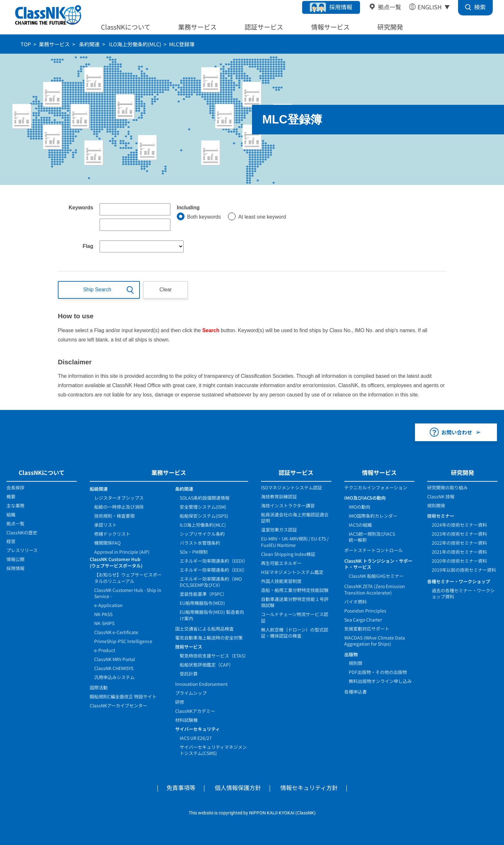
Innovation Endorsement (201, 684)
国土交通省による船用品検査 (204, 629)
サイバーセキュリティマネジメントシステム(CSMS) (213, 750)
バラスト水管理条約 (200, 543)
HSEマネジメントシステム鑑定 (292, 572)
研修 (180, 702)
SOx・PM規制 (194, 552)
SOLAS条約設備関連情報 (205, 498)
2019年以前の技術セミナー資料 (464, 570)
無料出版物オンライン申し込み (380, 681)
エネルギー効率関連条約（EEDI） (214, 561)
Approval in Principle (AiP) (122, 552)
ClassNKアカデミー (195, 711)
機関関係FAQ (107, 543)
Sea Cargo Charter (363, 620)
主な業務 (15, 505)
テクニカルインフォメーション (376, 487)
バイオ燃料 (355, 602)
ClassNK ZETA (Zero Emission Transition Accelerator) (375, 589)
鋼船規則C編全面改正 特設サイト (123, 696)
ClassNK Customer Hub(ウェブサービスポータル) (116, 562)
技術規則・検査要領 (114, 516)
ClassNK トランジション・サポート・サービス (378, 564)
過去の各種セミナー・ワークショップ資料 (463, 594)
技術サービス (189, 647)
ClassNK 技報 (441, 496)
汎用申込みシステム (114, 677)
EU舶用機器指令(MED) (202, 603)
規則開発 (436, 505)
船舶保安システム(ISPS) (204, 516)
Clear (166, 290)
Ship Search (97, 290)
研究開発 (390, 27)
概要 (11, 496)
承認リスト (105, 525)
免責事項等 (181, 787)
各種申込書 (355, 692)
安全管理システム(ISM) (203, 507)
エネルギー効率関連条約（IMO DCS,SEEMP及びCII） (211, 582)
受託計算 (189, 674)
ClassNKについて (126, 27)
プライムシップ (191, 693)
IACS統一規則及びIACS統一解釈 (372, 537)
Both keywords (204, 217)
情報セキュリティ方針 (309, 787)
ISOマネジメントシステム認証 (292, 487)
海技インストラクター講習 (288, 505)
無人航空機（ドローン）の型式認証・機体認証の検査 (295, 633)
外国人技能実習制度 (281, 581)
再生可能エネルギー (281, 563)
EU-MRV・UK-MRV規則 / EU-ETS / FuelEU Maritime (295, 542)
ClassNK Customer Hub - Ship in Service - (128, 593)
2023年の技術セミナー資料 (459, 534)
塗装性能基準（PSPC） (203, 594)
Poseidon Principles (365, 611)
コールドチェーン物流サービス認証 (295, 617)
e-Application (108, 605)
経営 (11, 541)
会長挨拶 (15, 487)
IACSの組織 (360, 525)
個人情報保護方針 (238, 787)
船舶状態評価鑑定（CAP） (207, 665)
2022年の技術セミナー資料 (459, 543)
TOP (26, 44)
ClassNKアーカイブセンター (118, 705)
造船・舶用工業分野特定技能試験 (295, 590)
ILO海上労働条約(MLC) (134, 44)
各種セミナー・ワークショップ (459, 581)
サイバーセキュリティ (198, 729)
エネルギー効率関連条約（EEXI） (213, 570)
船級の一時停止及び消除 (119, 507)
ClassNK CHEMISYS (114, 668)
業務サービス (197, 27)
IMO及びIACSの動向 (365, 498)
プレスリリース (22, 550)
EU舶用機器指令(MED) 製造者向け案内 (212, 615)
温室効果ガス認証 (279, 530)
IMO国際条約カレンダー (373, 516)
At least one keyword (262, 217)
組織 (11, 514)
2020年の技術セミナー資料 (459, 561)
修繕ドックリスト (112, 534)
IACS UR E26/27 (196, 738)
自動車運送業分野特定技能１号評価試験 (295, 602)
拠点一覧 (390, 7)
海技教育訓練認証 (279, 496)
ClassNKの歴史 (22, 532)
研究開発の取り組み (447, 487)
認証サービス (264, 27)
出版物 (351, 654)
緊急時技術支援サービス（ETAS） (214, 656)
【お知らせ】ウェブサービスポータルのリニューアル (128, 578)
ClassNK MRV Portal (115, 659)
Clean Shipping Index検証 (288, 554)
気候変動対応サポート (367, 629)
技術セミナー (441, 516)
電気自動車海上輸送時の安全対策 (209, 638)
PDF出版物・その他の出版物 (378, 672)
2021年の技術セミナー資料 (459, 552)
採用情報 (341, 7)
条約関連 (89, 44)
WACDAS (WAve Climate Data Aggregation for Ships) (375, 641)
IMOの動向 (360, 507)
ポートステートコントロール (373, 550)
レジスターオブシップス (119, 498)
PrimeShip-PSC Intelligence (123, 641)
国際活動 (99, 687)
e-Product (105, 650)
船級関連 (99, 489)
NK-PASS (103, 614)
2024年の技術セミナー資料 (459, 525)
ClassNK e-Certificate (116, 632)
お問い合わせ (457, 432)
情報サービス (330, 27)
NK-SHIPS (104, 623)
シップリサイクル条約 (202, 534)
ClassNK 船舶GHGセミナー (376, 576)
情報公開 (15, 559)
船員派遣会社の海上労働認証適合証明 (295, 518)
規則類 (355, 663)
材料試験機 (186, 720)
